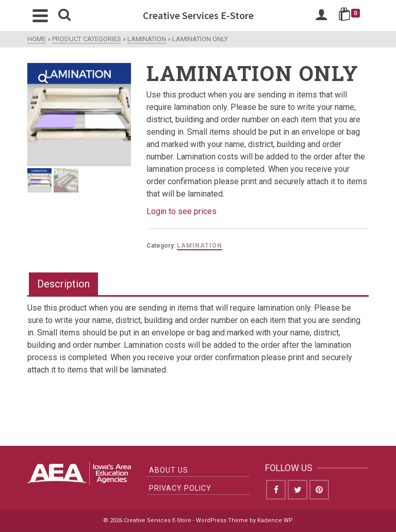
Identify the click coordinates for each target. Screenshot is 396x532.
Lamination (200, 246)
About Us (169, 470)
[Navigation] (40, 15)
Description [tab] (63, 284)
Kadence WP (275, 520)
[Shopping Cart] (351, 15)
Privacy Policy (180, 488)
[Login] (321, 15)
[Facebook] (276, 490)
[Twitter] (298, 490)
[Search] (64, 15)
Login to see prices (181, 211)
